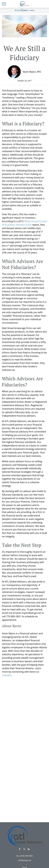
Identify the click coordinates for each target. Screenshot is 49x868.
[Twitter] (24, 849)
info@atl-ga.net (24, 860)
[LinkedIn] (29, 849)
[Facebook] (20, 849)
